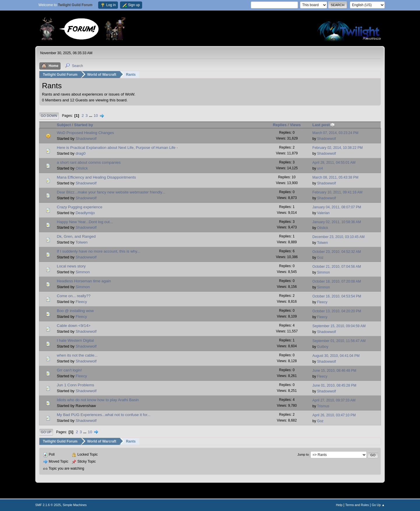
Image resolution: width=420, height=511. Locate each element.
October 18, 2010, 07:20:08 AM (337, 281)
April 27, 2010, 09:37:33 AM (334, 400)
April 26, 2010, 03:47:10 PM (334, 415)
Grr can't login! (69, 370)
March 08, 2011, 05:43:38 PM (336, 177)
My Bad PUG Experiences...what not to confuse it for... (104, 415)
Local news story (71, 266)
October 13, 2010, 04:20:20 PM (337, 311)
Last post (324, 125)
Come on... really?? (74, 296)
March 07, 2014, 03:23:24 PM (336, 133)
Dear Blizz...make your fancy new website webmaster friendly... (111, 192)
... (91, 116)
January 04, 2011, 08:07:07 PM (337, 207)
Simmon (83, 272)
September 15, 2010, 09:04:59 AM (339, 326)
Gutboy (323, 347)
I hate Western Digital (75, 340)
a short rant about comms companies (89, 162)
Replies (280, 125)
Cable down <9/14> (74, 326)
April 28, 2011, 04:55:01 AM (334, 163)
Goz (320, 258)
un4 (320, 168)
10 (96, 116)
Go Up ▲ (378, 505)
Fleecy (81, 302)
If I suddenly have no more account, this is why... (98, 251)
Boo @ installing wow (75, 311)
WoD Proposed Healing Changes (85, 133)
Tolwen (82, 242)
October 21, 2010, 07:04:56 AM (337, 267)
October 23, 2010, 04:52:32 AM (337, 252)
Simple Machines (75, 505)
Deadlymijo (85, 213)
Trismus (323, 406)
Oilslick (82, 168)
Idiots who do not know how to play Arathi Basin (98, 400)
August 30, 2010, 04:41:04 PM (336, 356)
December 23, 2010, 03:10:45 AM (339, 237)
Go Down (49, 116)
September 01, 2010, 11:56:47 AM (339, 341)
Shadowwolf (86, 139)
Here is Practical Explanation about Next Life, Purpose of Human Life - (117, 148)
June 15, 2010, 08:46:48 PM (335, 371)
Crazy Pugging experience (80, 207)
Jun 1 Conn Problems (75, 385)
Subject (64, 125)
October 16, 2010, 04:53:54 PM (337, 296)
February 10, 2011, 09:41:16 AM (338, 192)
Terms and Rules (357, 505)
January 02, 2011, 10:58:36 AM (337, 222)
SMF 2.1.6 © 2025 (48, 505)
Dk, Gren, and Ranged (76, 236)
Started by (83, 125)
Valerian (323, 213)
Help (339, 505)
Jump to (303, 455)
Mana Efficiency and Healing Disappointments (96, 177)
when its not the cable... (77, 355)
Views (295, 125)
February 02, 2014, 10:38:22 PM (338, 148)
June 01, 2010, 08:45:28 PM (335, 385)
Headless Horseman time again (84, 281)
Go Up (46, 432)
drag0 (80, 153)
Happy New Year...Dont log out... (85, 222)
